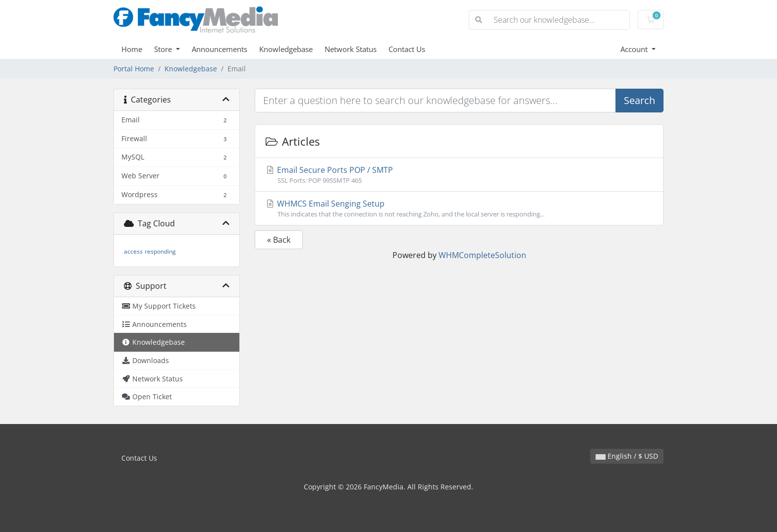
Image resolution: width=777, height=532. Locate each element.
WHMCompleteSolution (482, 255)
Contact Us (407, 49)
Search (639, 100)
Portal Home (134, 69)
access (133, 251)
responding (160, 251)
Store (164, 49)
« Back (279, 240)
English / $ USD (627, 456)
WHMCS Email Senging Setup (459, 209)
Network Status (351, 49)
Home (132, 49)
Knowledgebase (286, 49)
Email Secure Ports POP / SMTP (459, 175)
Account (635, 49)
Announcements (220, 49)
